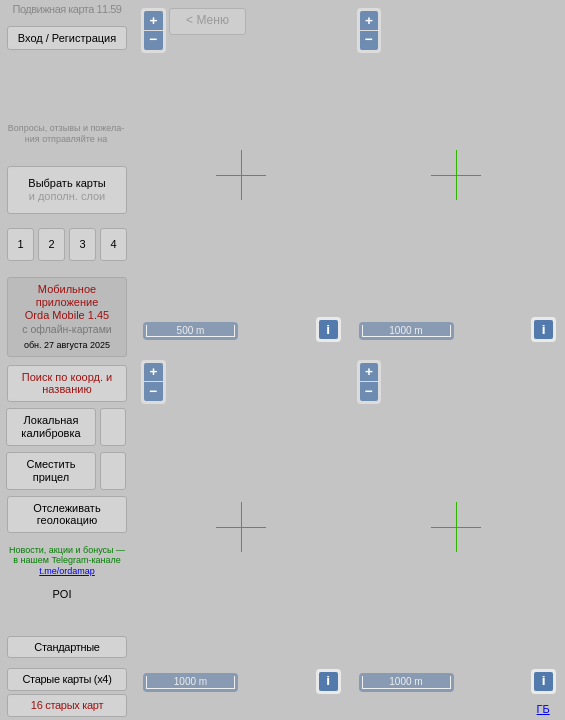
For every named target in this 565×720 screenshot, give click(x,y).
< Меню (207, 20)
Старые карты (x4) (66, 693)
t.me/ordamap (67, 571)
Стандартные (66, 661)
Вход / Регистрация (67, 38)
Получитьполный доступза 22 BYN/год (66, 84)
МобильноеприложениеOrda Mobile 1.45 (67, 316)
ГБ (543, 709)
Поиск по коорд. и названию (67, 383)
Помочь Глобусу (54, 629)
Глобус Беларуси (56, 612)
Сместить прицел (50, 470)
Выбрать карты (66, 189)
